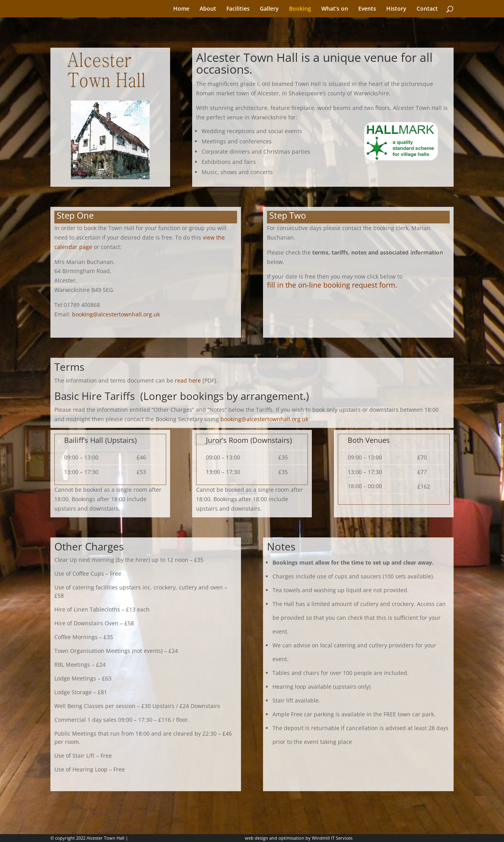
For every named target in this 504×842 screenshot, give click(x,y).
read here (188, 380)
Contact (427, 9)
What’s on (335, 9)
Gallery (269, 9)
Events (367, 9)
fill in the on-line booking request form (331, 285)
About (208, 9)
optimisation (291, 838)
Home (181, 9)
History (396, 9)
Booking (300, 9)
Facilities (238, 9)
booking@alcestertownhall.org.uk (116, 314)
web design (257, 838)
